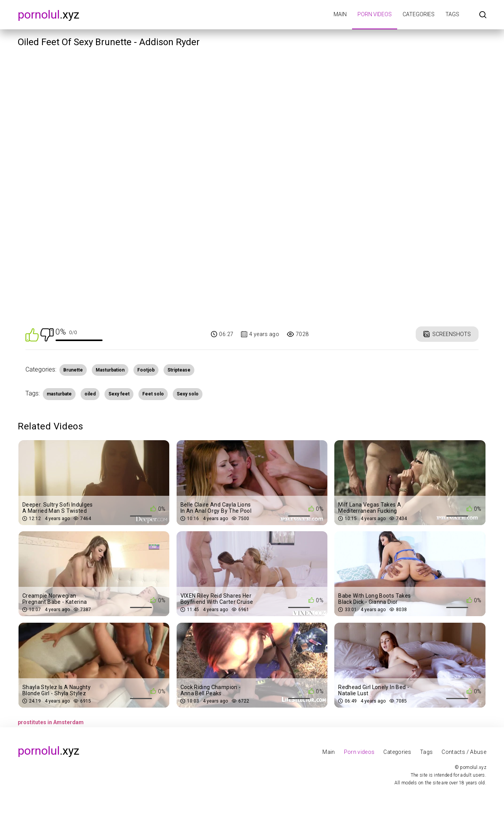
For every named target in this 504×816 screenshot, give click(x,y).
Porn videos (375, 14)
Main (340, 14)
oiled (90, 394)
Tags (452, 14)
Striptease (179, 370)
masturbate (59, 394)
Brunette (73, 370)
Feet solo (153, 394)
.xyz (49, 14)
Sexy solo (188, 394)
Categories (419, 14)
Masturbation (110, 370)
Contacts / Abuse (464, 752)
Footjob (146, 370)
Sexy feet (119, 394)
